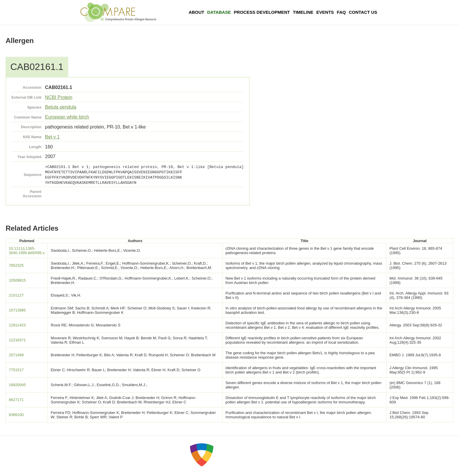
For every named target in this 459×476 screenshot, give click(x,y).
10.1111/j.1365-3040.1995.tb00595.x (27, 251)
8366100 (16, 415)
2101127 (16, 295)
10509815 (17, 280)
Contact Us (363, 12)
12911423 (17, 325)
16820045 (17, 385)
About (196, 12)
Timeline (303, 12)
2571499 (16, 355)
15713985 (17, 310)
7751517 (16, 370)
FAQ (341, 12)
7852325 (16, 265)
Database (219, 12)
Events (325, 12)
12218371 (17, 340)
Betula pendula (61, 107)
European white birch (67, 117)
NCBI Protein (59, 97)
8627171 (16, 400)
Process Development (262, 12)
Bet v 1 (52, 137)
